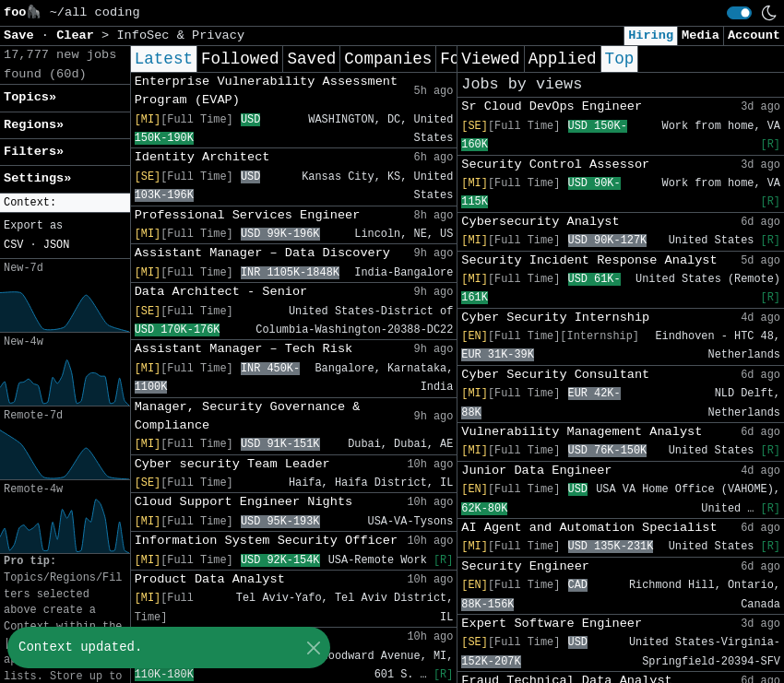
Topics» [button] (30, 97)
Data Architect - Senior (221, 292)
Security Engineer (525, 566)
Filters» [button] (34, 152)
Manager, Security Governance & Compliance (248, 416)
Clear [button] (79, 35)
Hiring (651, 35)
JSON (57, 245)
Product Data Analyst (210, 579)
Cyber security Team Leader (232, 464)
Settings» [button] (37, 178)
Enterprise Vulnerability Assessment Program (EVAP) (267, 91)
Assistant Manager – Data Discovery (262, 253)
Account (754, 35)
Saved (311, 59)
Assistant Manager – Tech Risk (244, 349)
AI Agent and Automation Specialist (589, 528)
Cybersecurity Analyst (540, 222)
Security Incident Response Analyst (589, 260)
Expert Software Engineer (552, 624)
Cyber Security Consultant (555, 375)
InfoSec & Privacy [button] (180, 35)
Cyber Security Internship (555, 318)
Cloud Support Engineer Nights (244, 502)
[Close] (313, 648)
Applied (563, 59)
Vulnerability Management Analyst (582, 432)
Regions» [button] (34, 125)
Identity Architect (202, 157)
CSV (13, 245)
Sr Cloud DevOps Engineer (552, 106)
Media (701, 35)
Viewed (490, 59)
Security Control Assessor (555, 165)
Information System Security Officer (267, 541)
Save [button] (23, 35)
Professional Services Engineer (248, 215)
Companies (388, 59)
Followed (240, 59)
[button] (65, 203)
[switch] (739, 13)
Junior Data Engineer (536, 471)
